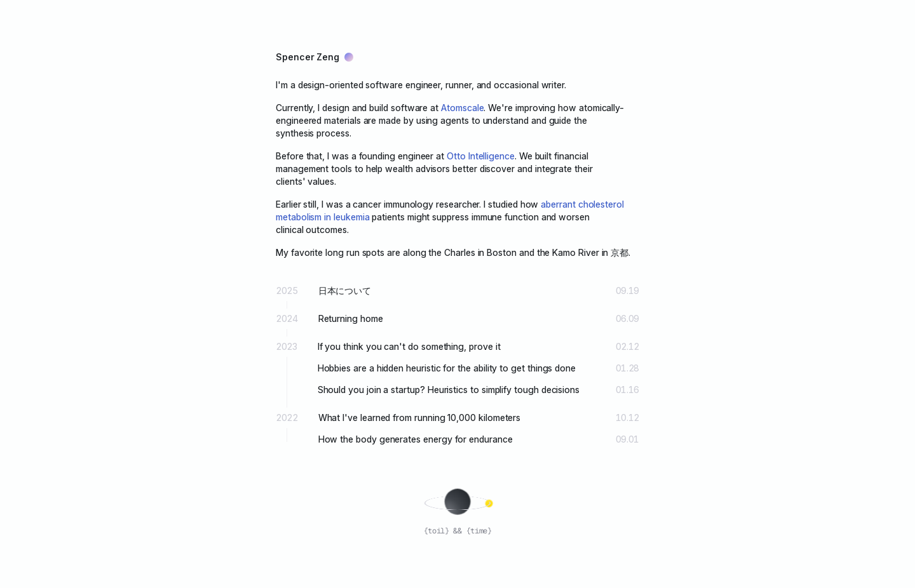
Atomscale (462, 108)
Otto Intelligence (481, 156)
